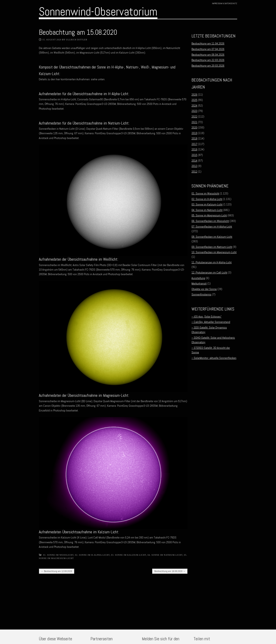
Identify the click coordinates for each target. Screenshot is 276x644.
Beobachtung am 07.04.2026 (208, 49)
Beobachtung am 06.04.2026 (208, 55)
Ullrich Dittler (77, 40)
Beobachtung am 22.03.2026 (208, 60)
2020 (194, 127)
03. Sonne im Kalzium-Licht (129, 555)
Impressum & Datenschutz (225, 3)
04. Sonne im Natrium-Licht (165, 555)
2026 (194, 95)
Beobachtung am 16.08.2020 (170, 571)
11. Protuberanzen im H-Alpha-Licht (212, 262)
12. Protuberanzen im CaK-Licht (209, 272)
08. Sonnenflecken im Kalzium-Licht (212, 237)
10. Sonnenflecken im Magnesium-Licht (214, 252)
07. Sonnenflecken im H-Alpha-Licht (212, 227)
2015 (194, 155)
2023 (194, 111)
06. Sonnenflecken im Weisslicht (210, 221)
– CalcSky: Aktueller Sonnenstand (211, 322)
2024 (194, 106)
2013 (194, 166)
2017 (194, 144)
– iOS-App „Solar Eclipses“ (206, 317)
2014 (194, 161)
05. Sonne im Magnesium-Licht (209, 215)
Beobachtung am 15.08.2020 (78, 32)
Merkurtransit (199, 283)
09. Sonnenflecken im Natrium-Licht (212, 247)
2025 (194, 100)
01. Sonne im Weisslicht (58, 555)
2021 (194, 122)
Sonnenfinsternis (201, 294)
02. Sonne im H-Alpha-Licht (92, 555)
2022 (194, 116)
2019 (194, 133)
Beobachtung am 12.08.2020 (57, 571)
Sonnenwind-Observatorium (98, 12)
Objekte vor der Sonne (204, 289)
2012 (194, 171)
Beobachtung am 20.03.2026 (208, 66)
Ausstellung (198, 278)
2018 (194, 138)
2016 (194, 149)
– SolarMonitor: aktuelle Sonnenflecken (214, 358)
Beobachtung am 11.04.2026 (208, 43)
